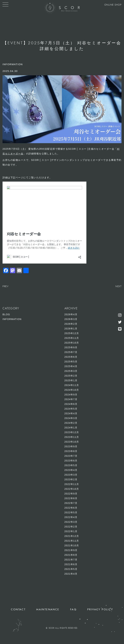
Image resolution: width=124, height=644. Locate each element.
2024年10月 (72, 390)
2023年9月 (71, 446)
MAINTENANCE (48, 609)
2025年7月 (71, 352)
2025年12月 (72, 333)
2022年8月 (71, 498)
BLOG (6, 314)
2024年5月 (71, 409)
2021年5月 (71, 569)
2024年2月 (71, 423)
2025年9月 (71, 347)
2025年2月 (71, 376)
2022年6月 (71, 508)
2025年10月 (72, 343)
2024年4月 (71, 413)
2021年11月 (72, 541)
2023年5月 (71, 465)
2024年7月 (71, 399)
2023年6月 (71, 461)
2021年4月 (71, 574)
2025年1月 (71, 380)
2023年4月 (71, 470)
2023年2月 (71, 479)
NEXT (118, 286)
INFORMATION (12, 319)
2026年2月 (71, 324)
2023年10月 (72, 442)
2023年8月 (71, 451)
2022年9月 (71, 494)
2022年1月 (71, 531)
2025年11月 (72, 338)
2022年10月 (72, 489)
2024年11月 (72, 385)
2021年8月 (71, 555)
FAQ (73, 609)
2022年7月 (71, 503)
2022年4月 (71, 517)
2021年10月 (72, 545)
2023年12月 (72, 432)
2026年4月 (71, 314)
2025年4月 (71, 366)
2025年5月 (71, 362)
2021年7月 (71, 560)
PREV (6, 286)
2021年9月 (71, 550)
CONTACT (18, 609)
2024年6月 (71, 404)
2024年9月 (71, 395)
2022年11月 (72, 484)
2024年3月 (71, 418)
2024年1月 (71, 428)
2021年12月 (72, 536)
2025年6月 (71, 357)
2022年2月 (71, 527)
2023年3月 (71, 475)
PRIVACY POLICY (100, 609)
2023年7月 (71, 456)
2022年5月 (71, 512)
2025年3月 (71, 371)
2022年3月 (71, 522)
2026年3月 (71, 319)
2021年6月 (71, 564)
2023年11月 (72, 437)
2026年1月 (71, 329)
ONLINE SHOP (113, 5)
